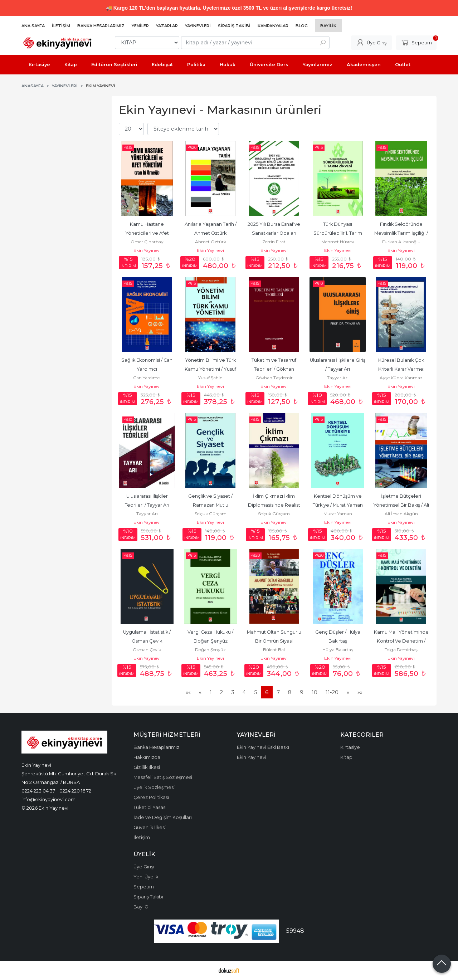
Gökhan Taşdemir (274, 378)
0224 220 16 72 (75, 791)
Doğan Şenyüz (210, 650)
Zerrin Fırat (274, 242)
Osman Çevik (147, 650)
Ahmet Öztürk (211, 242)
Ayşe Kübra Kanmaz (401, 378)
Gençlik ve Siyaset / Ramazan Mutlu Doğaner (211, 505)
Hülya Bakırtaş (338, 650)
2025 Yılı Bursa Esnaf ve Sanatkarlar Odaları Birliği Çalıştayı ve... (274, 233)
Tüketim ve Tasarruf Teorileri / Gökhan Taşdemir (274, 369)
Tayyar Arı (338, 378)
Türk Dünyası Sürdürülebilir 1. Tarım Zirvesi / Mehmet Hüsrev (338, 233)
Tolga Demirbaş (401, 650)
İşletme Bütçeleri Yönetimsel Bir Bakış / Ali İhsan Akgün (402, 505)
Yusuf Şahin (210, 378)
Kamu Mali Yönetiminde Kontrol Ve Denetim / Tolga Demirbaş (402, 641)
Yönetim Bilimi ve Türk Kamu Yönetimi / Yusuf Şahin (211, 369)
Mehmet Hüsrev (338, 242)
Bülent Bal (274, 650)
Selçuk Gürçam (211, 514)
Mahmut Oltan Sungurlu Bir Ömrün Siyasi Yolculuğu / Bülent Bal (275, 641)
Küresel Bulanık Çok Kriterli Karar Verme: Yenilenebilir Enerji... (402, 369)
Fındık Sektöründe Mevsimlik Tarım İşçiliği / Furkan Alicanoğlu (402, 233)
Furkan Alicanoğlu (401, 242)
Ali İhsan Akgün (401, 514)
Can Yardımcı (147, 378)
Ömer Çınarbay (147, 242)
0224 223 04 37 (38, 791)
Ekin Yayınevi (147, 250)
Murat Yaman (338, 514)
